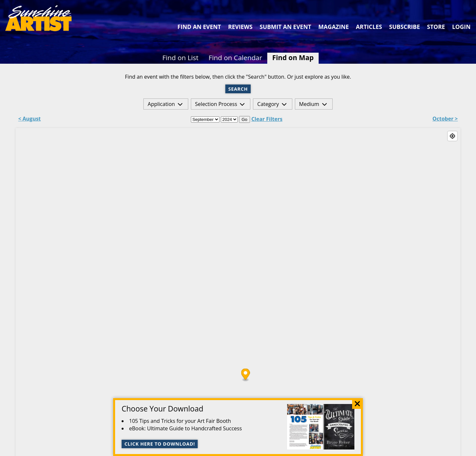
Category (268, 104)
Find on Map (293, 58)
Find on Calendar (236, 58)
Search (238, 89)
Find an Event (199, 27)
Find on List (180, 58)
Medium (309, 104)
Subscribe (405, 27)
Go (245, 119)
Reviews (240, 27)
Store (436, 27)
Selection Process (216, 104)
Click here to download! (160, 444)
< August (29, 119)
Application (161, 104)
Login (461, 27)
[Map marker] (246, 375)
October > (445, 119)
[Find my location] (452, 136)
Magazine (334, 27)
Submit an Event (286, 27)
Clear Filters (267, 119)
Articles (369, 27)
